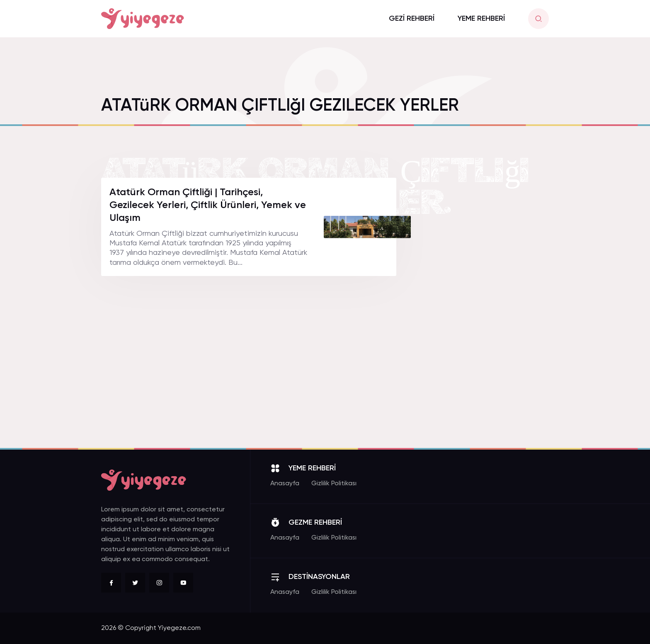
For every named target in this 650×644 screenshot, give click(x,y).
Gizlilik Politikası (334, 484)
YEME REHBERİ (481, 19)
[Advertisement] (487, 302)
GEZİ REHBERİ (412, 19)
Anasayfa (285, 484)
